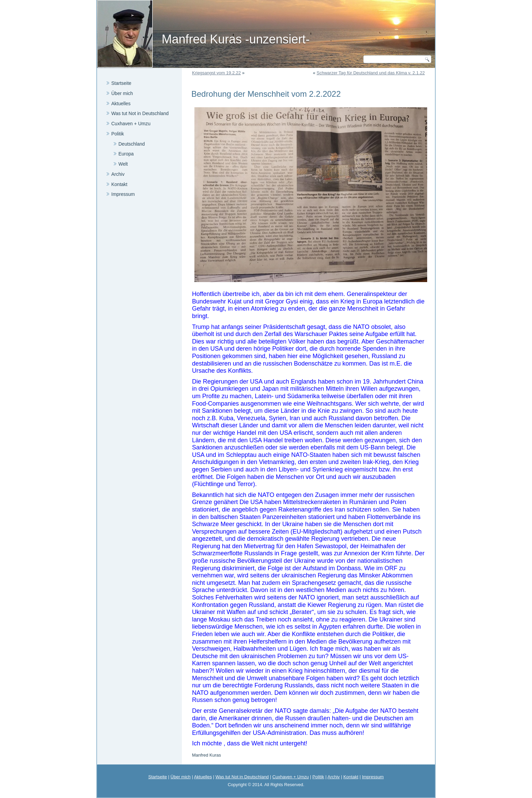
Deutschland (132, 144)
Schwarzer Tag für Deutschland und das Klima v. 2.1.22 (371, 73)
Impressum (123, 194)
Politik (118, 134)
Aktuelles (121, 104)
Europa (126, 154)
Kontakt (119, 184)
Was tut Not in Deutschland (140, 113)
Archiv (118, 174)
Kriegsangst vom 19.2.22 (216, 73)
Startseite (121, 83)
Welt (123, 164)
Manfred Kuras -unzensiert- (235, 39)
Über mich (122, 93)
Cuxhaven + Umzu (131, 124)
